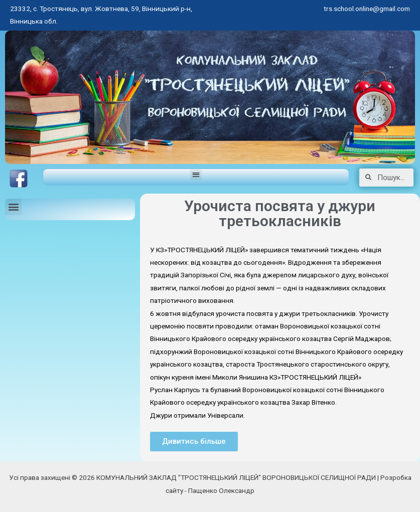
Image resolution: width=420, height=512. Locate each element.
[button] (196, 175)
